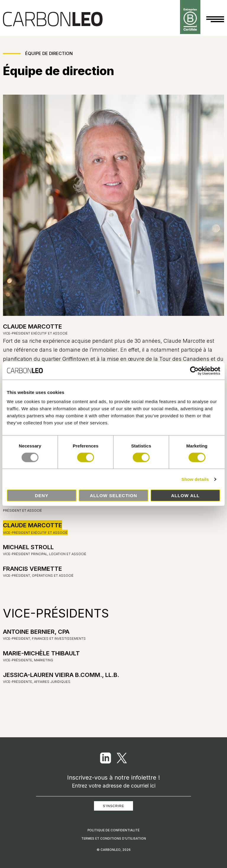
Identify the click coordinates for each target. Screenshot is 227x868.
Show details (195, 479)
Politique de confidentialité (113, 830)
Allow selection (113, 496)
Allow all (185, 496)
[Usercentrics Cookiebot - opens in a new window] (194, 371)
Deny (42, 496)
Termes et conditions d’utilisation (114, 839)
